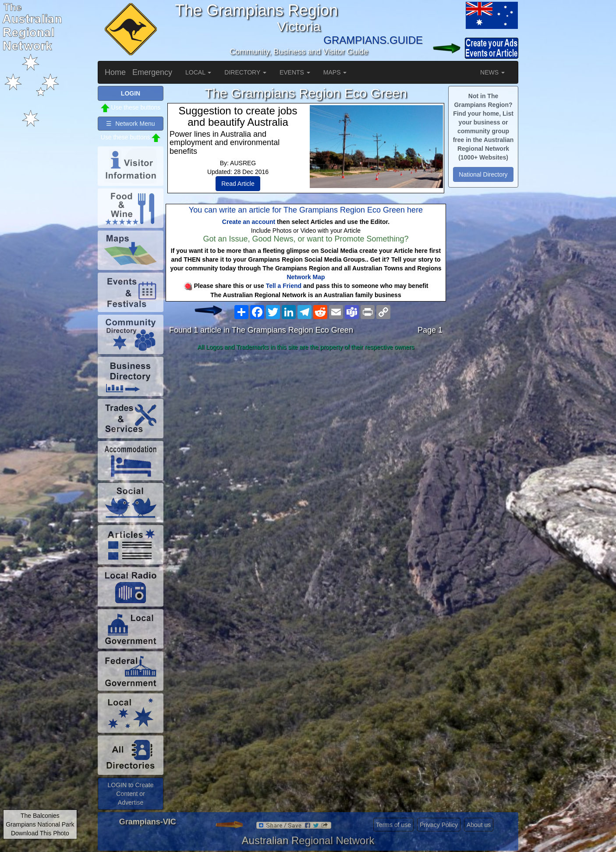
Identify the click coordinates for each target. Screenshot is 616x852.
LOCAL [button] (198, 72)
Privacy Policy (439, 825)
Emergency (152, 72)
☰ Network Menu (130, 124)
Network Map (306, 277)
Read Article (238, 184)
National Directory (483, 174)
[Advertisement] (306, 423)
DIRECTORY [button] (245, 72)
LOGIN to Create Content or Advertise (130, 794)
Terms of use (393, 825)
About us (479, 825)
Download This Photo (40, 833)
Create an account (249, 222)
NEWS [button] (492, 72)
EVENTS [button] (295, 72)
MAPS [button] (335, 72)
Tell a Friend (284, 286)
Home (115, 72)
